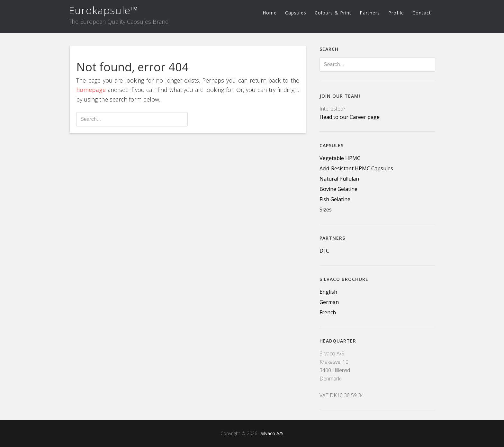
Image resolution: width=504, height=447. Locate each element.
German (329, 302)
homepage (91, 90)
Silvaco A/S (272, 433)
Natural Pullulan (339, 179)
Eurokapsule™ (104, 10)
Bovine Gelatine (338, 189)
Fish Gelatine (335, 199)
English (328, 292)
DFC (324, 251)
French (328, 312)
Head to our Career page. (350, 117)
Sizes (326, 210)
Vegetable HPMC (340, 158)
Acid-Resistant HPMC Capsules (356, 168)
